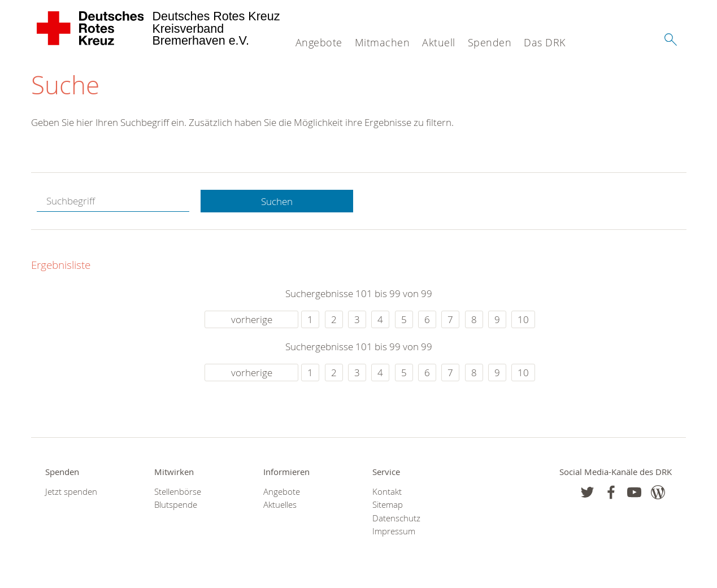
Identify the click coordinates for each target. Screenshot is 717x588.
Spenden (490, 42)
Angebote (319, 42)
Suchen (277, 201)
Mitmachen (383, 42)
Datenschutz (396, 518)
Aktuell (439, 42)
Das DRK (545, 42)
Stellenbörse (178, 492)
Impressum (394, 531)
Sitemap (388, 505)
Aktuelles (280, 505)
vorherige (252, 319)
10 (523, 319)
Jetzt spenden (71, 492)
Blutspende (176, 505)
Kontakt (387, 492)
